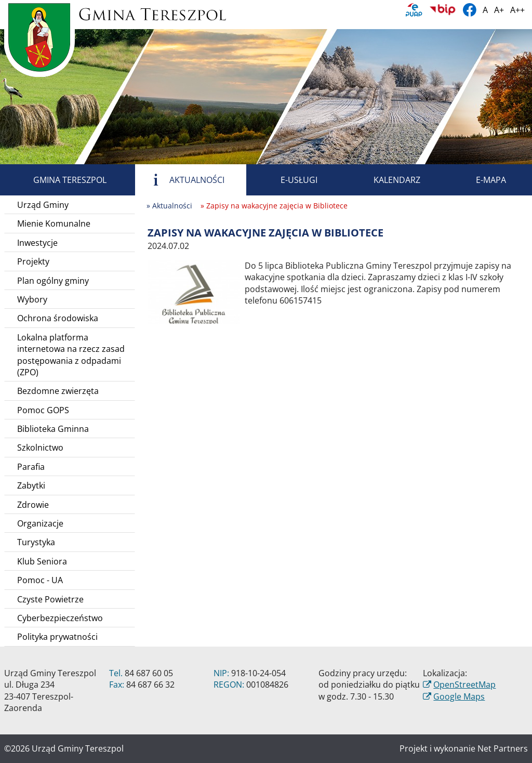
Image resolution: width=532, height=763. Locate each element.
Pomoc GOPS (43, 410)
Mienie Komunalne (54, 223)
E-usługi (287, 180)
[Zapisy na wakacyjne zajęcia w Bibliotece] (194, 291)
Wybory (32, 299)
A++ (517, 10)
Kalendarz (385, 180)
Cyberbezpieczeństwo (60, 618)
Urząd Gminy (43, 205)
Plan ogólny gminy (53, 281)
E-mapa (479, 180)
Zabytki (31, 485)
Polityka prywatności (57, 637)
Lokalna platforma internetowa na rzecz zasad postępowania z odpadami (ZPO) (71, 355)
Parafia (31, 467)
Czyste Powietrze (50, 599)
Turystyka (36, 542)
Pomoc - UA (40, 580)
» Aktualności (169, 206)
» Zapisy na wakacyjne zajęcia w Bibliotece (274, 206)
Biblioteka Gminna (53, 429)
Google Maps (459, 696)
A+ (499, 10)
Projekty (33, 261)
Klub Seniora (42, 561)
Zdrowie (33, 505)
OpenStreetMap (464, 685)
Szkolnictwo (40, 448)
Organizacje (40, 523)
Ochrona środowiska (58, 318)
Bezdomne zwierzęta (58, 391)
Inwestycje (37, 243)
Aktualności (185, 180)
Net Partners (503, 748)
